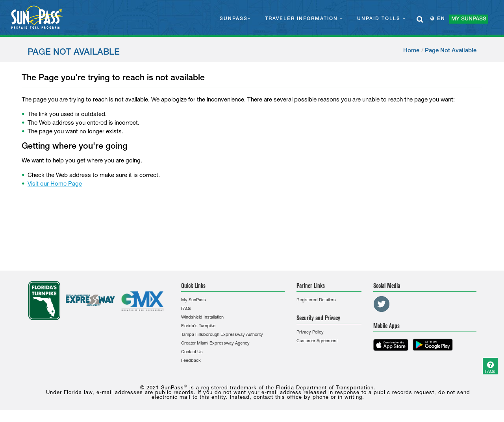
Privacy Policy (310, 333)
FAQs (186, 309)
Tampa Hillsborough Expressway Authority (222, 335)
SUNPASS (236, 18)
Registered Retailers (316, 300)
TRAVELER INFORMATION (304, 18)
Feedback (191, 361)
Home (411, 51)
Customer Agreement (317, 341)
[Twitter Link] (382, 304)
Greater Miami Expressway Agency (215, 344)
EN (438, 18)
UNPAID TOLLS (382, 18)
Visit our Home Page (55, 184)
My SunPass (194, 300)
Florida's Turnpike (198, 326)
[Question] (490, 366)
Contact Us (192, 352)
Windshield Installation (202, 318)
